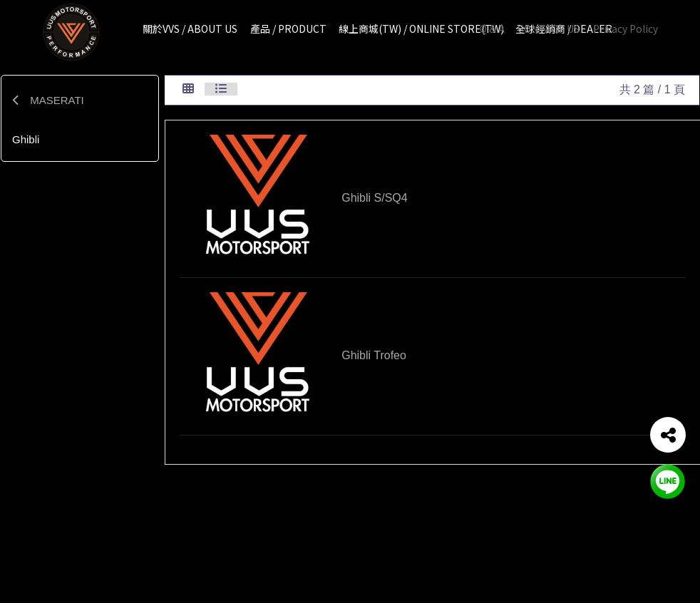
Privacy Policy (626, 29)
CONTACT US (549, 29)
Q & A (492, 29)
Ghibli (26, 139)
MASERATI (48, 100)
